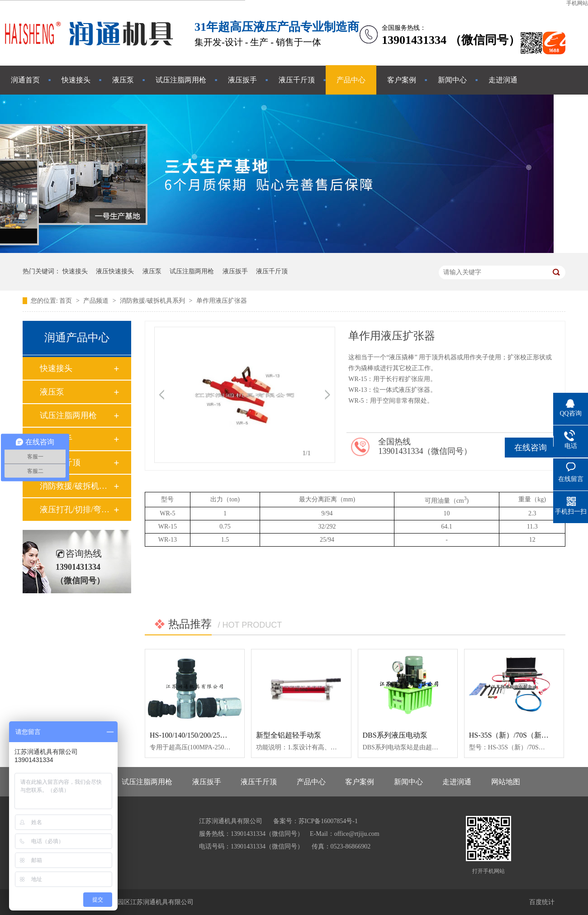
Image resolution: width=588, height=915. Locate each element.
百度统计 (542, 902)
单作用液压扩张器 (222, 301)
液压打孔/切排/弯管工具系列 (76, 510)
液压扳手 (242, 80)
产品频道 (97, 301)
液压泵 (123, 80)
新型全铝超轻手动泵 (289, 735)
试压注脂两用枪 (181, 80)
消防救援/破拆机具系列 (153, 301)
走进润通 (503, 80)
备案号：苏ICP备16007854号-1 (315, 821)
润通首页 (25, 80)
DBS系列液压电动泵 (395, 735)
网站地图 (506, 782)
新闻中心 (452, 80)
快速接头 (76, 80)
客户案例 (402, 80)
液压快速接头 (115, 271)
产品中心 (351, 80)
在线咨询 (531, 448)
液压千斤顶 (297, 80)
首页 (66, 301)
